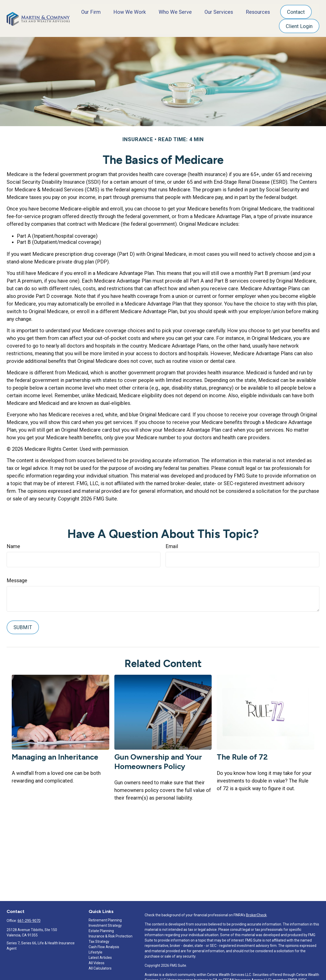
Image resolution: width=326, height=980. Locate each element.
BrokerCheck (256, 914)
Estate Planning (101, 930)
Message (17, 579)
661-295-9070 (29, 920)
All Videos (97, 962)
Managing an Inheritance (55, 756)
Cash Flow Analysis (104, 946)
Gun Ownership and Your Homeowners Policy (158, 761)
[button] (91, 11)
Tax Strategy (99, 941)
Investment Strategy (105, 924)
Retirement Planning (105, 919)
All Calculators (100, 967)
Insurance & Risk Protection (111, 935)
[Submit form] (23, 626)
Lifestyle (96, 951)
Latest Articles (100, 957)
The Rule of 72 (242, 756)
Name (13, 545)
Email (172, 545)
